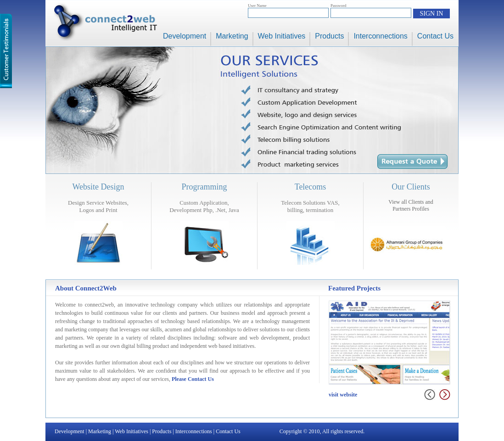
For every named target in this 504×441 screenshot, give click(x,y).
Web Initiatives (282, 36)
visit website (343, 395)
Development (185, 36)
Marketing (232, 36)
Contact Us (435, 36)
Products (329, 36)
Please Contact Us (193, 379)
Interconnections (380, 36)
